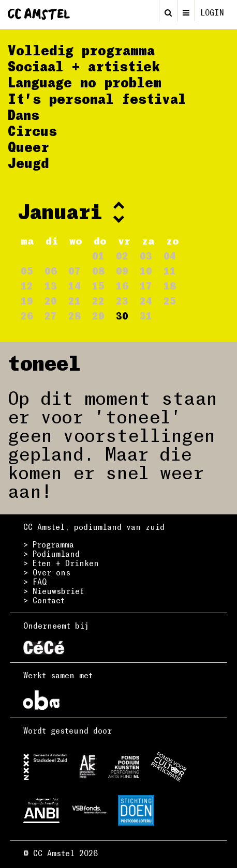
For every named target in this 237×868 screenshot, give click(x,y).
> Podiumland (51, 554)
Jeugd (28, 163)
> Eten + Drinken (61, 563)
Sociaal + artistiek (84, 66)
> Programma (49, 544)
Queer (28, 147)
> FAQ (35, 582)
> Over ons (47, 572)
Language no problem (85, 82)
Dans (24, 115)
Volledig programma (81, 50)
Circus (32, 131)
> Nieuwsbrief (54, 591)
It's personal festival (97, 99)
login (212, 12)
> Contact (44, 600)
